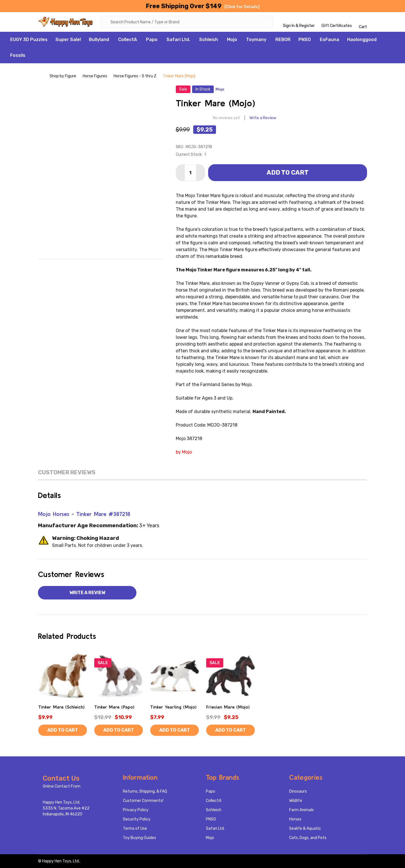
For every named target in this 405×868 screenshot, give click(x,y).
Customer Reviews (67, 472)
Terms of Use (135, 828)
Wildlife (296, 801)
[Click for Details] (242, 7)
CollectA (128, 40)
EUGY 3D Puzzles (29, 40)
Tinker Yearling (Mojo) (173, 707)
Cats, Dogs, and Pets (308, 838)
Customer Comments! (143, 801)
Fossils (18, 55)
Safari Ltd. (178, 40)
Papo (152, 40)
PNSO (305, 40)
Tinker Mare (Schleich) (61, 707)
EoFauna (329, 40)
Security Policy (137, 819)
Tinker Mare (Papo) (114, 707)
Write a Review (263, 118)
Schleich (209, 40)
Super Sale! (68, 40)
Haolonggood (362, 40)
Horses (295, 819)
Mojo (232, 40)
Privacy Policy (136, 810)
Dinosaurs (298, 791)
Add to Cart (288, 173)
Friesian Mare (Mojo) (228, 707)
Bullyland (99, 40)
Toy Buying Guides (139, 838)
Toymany (256, 40)
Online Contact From (62, 786)
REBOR (283, 40)
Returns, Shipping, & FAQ (145, 791)
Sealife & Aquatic (305, 828)
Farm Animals (301, 810)
